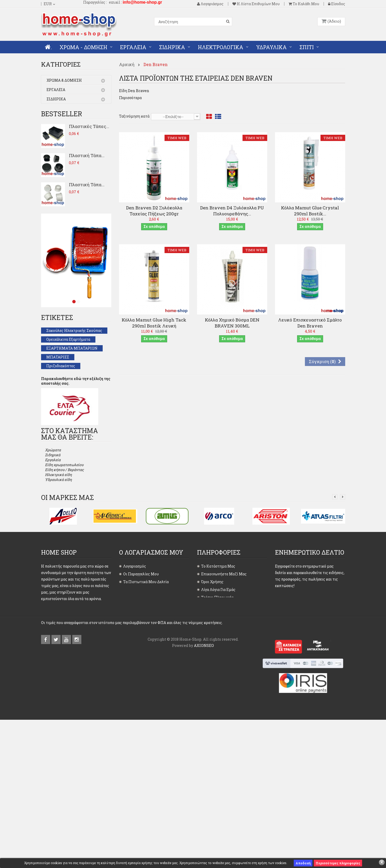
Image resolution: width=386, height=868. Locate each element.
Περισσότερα (130, 98)
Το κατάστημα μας (218, 674)
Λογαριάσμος (210, 4)
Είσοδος (337, 4)
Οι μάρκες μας (67, 606)
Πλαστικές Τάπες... (89, 155)
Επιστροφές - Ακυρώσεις (223, 729)
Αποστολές (211, 721)
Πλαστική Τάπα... (87, 185)
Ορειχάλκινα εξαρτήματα (68, 368)
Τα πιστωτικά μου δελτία (146, 690)
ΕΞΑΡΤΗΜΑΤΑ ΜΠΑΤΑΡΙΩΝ (72, 377)
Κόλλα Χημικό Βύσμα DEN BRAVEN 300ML (232, 323)
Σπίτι (52, 128)
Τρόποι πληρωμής (217, 706)
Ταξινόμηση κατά (134, 116)
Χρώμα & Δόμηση (64, 81)
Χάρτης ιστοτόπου (217, 737)
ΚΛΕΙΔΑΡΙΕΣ (58, 430)
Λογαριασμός (135, 674)
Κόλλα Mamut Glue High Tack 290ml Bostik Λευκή (154, 323)
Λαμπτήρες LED (60, 439)
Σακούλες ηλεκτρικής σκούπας (74, 360)
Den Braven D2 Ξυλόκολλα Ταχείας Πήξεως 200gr (154, 211)
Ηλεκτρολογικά (63, 109)
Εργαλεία (56, 90)
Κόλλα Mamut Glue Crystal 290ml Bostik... (310, 211)
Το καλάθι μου (304, 4)
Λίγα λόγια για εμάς (218, 698)
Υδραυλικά (57, 118)
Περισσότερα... (54, 744)
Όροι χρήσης (212, 690)
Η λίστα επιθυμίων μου (256, 4)
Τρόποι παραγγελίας (219, 713)
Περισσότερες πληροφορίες (338, 863)
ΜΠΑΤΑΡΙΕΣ (58, 386)
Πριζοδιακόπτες (61, 395)
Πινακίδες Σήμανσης (65, 404)
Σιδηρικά (56, 99)
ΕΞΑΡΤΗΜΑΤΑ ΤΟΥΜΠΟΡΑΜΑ (74, 422)
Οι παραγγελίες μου (141, 682)
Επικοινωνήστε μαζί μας (224, 682)
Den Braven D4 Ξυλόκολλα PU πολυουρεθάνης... (232, 211)
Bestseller (62, 143)
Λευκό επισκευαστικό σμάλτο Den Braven (310, 323)
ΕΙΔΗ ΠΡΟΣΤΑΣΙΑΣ (64, 413)
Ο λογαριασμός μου (151, 660)
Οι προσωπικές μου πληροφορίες (153, 706)
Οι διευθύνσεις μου (141, 698)
